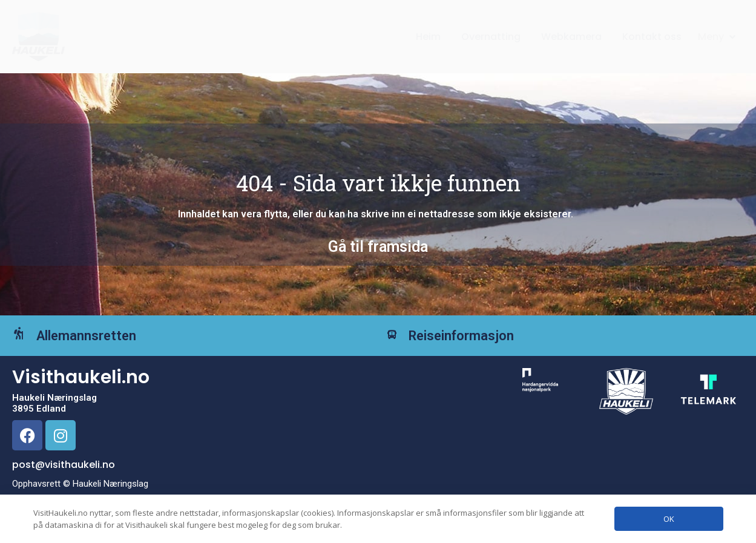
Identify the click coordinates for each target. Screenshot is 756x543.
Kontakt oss (652, 37)
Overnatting (491, 37)
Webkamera (571, 37)
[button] (718, 37)
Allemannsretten (104, 345)
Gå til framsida (378, 247)
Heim (428, 37)
